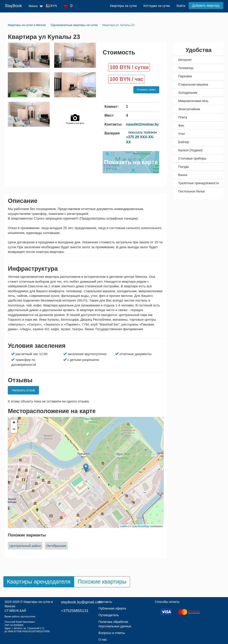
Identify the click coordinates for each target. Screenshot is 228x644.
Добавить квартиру (206, 6)
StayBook (13, 6)
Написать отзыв (23, 390)
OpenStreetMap (140, 526)
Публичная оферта (112, 608)
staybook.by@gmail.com (82, 602)
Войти (181, 6)
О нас (103, 640)
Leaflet (124, 526)
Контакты (105, 602)
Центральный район (25, 546)
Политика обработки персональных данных (115, 624)
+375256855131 (75, 611)
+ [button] (14, 423)
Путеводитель (109, 615)
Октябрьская (56, 546)
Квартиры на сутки (123, 6)
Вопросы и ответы (112, 633)
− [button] (14, 430)
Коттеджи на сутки (157, 6)
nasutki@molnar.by (142, 124)
